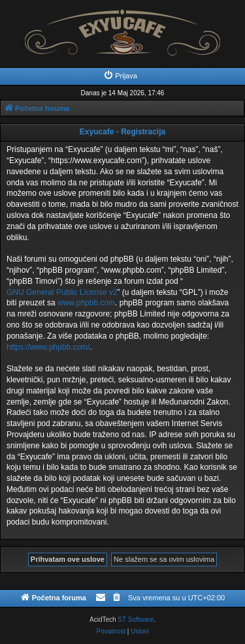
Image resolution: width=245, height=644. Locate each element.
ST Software (136, 620)
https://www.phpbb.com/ (48, 347)
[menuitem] (120, 76)
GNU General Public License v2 (62, 292)
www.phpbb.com (86, 303)
